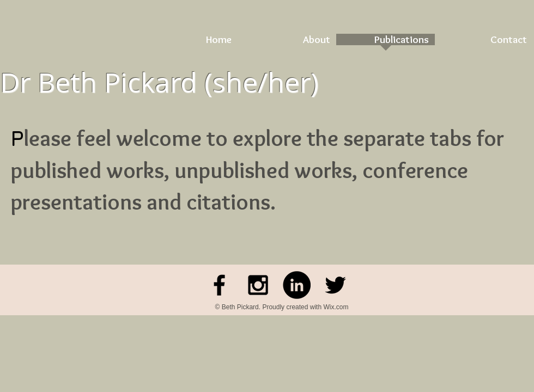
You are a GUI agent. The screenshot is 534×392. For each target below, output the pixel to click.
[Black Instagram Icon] (258, 285)
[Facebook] (219, 285)
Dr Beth (48, 82)
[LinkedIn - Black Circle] (297, 285)
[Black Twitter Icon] (335, 285)
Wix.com (336, 307)
